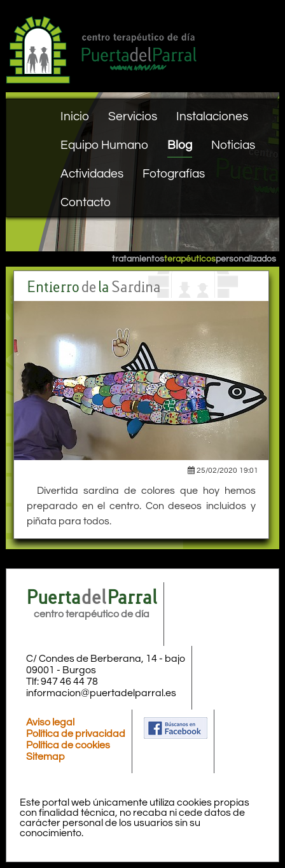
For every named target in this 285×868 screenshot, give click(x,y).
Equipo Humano (104, 145)
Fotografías (174, 174)
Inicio (75, 116)
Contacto (86, 202)
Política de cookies (68, 745)
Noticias (233, 145)
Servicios (133, 116)
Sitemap (45, 757)
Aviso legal (50, 722)
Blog (180, 145)
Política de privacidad (76, 734)
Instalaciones (212, 116)
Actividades (92, 174)
